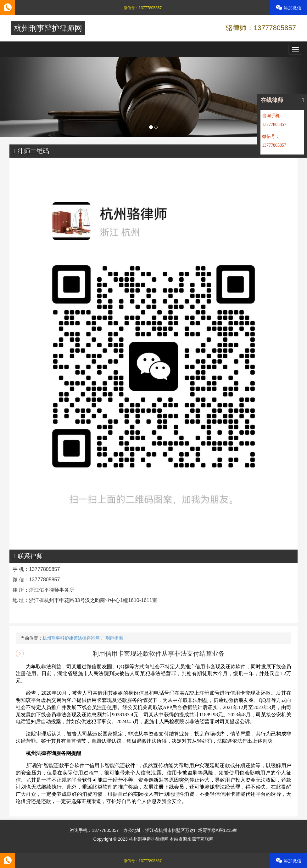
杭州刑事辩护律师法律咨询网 (71, 638)
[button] (23, 97)
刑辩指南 (114, 638)
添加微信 (289, 8)
